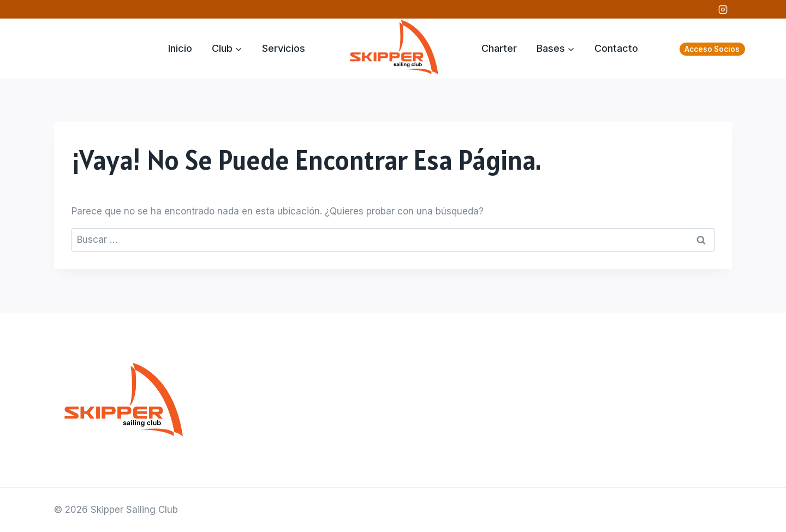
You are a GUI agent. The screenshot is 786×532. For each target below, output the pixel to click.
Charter (499, 48)
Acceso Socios (712, 49)
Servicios (284, 48)
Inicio (180, 48)
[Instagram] (723, 9)
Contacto (616, 48)
